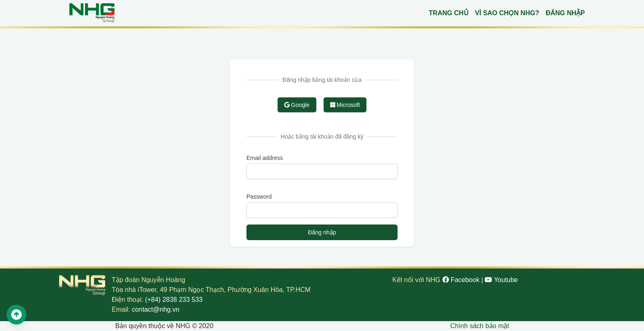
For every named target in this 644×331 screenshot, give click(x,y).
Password (259, 197)
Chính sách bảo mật (480, 326)
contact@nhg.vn (156, 309)
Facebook (462, 280)
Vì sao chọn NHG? (507, 13)
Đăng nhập (565, 13)
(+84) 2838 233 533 (174, 300)
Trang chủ (448, 13)
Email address (265, 158)
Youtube (501, 280)
